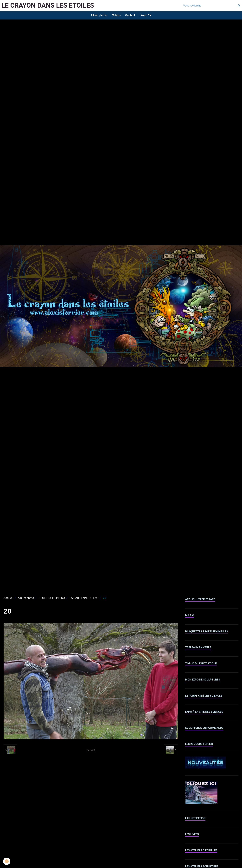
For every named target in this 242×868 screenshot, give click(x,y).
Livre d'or (146, 15)
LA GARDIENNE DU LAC (84, 598)
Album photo (26, 598)
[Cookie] (7, 861)
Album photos (99, 15)
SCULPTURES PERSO (52, 598)
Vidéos (116, 15)
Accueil (8, 598)
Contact (130, 15)
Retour (91, 750)
